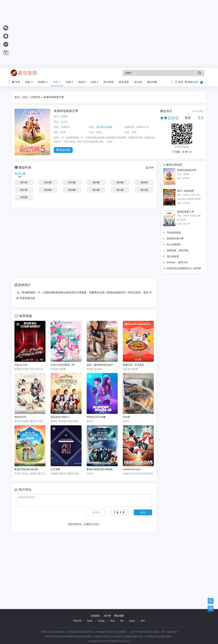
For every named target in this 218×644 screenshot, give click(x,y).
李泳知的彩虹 (174, 233)
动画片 (82, 82)
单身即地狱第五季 (187, 170)
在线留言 (96, 616)
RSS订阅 (77, 621)
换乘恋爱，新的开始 (178, 250)
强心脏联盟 (173, 256)
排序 (150, 168)
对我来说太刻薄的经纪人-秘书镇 (184, 268)
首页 (16, 82)
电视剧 (43, 82)
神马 (143, 621)
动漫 (69, 82)
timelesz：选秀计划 (177, 262)
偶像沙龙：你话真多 (134, 365)
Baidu (90, 621)
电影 (29, 82)
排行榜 (138, 82)
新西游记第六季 (175, 238)
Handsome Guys (132, 469)
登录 (179, 82)
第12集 (144, 190)
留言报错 (109, 82)
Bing (112, 621)
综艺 (57, 82)
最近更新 (124, 82)
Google (101, 621)
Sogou (132, 621)
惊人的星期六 (174, 244)
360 (122, 621)
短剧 (95, 82)
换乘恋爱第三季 (185, 212)
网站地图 (152, 82)
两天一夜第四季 (185, 191)
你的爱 (126, 417)
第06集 (144, 182)
